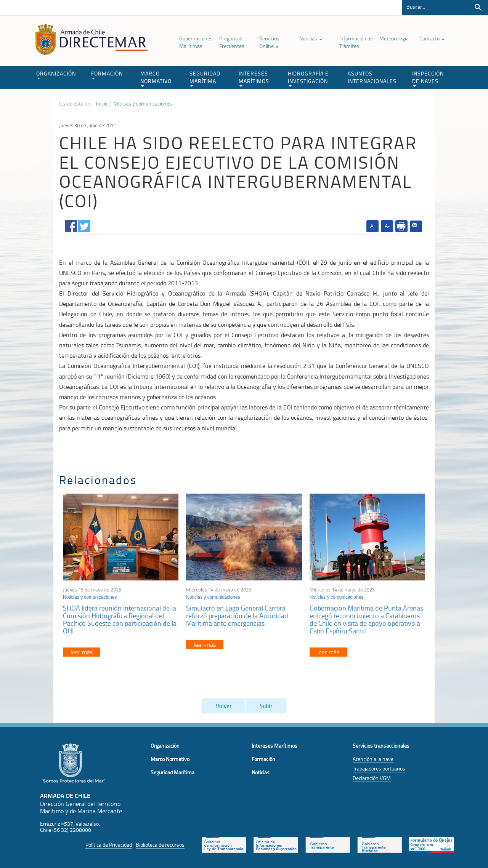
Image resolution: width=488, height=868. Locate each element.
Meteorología (394, 38)
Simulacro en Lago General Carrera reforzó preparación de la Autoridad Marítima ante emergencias (237, 615)
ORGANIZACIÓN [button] (56, 74)
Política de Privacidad (109, 845)
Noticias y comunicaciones (143, 104)
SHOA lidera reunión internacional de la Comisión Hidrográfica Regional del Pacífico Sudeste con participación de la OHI (120, 619)
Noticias (311, 38)
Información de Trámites (356, 42)
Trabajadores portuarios (379, 768)
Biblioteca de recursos (160, 845)
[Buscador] (435, 6)
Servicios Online (269, 42)
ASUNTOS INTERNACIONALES (372, 77)
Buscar (478, 7)
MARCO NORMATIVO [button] (156, 78)
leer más (82, 652)
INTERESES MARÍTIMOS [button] (254, 78)
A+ (373, 226)
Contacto (432, 38)
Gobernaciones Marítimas (196, 42)
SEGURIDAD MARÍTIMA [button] (205, 78)
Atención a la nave (373, 759)
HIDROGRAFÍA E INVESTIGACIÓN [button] (308, 78)
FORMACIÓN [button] (107, 74)
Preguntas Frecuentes (232, 42)
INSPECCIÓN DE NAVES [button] (428, 78)
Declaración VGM (372, 778)
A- (387, 226)
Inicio (102, 104)
